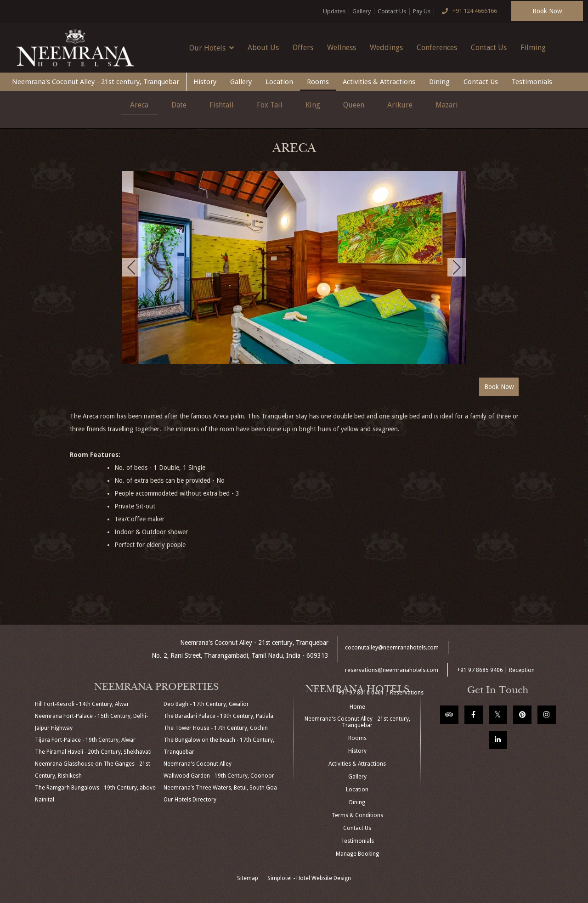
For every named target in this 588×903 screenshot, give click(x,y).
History (205, 82)
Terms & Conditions (357, 815)
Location (279, 82)
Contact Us (392, 11)
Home (357, 707)
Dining (439, 82)
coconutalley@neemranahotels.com (392, 648)
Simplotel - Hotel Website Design (309, 878)
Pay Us (422, 11)
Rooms (318, 82)
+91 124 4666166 (467, 11)
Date (179, 105)
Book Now (547, 11)
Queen (354, 105)
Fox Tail (270, 105)
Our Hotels (212, 48)
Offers (303, 48)
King (313, 105)
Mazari (447, 105)
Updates (334, 11)
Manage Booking (357, 854)
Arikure (400, 105)
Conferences (437, 48)
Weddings (386, 48)
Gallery (362, 11)
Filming (533, 48)
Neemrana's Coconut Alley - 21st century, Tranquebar (96, 82)
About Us (263, 48)
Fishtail (222, 105)
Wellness (342, 48)
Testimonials (532, 82)
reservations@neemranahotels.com (392, 670)
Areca (139, 105)
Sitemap (248, 878)
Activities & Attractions (379, 82)
